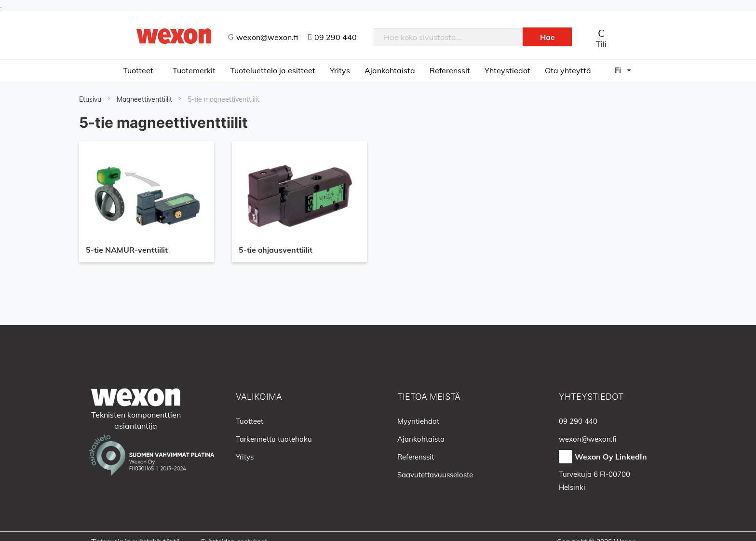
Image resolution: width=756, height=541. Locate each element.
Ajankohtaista (390, 70)
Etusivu (91, 99)
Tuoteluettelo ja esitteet (273, 70)
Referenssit (450, 70)
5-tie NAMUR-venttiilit (144, 201)
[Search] (547, 37)
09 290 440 (336, 37)
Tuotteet (139, 70)
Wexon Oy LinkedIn (611, 457)
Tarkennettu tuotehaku (274, 439)
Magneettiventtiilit (145, 99)
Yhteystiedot (507, 70)
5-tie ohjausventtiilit (297, 201)
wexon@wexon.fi (267, 37)
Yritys (340, 70)
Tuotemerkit (194, 70)
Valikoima (259, 397)
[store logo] (174, 36)
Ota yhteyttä (568, 70)
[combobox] (448, 37)
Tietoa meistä (429, 397)
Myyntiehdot (418, 421)
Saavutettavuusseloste (435, 475)
